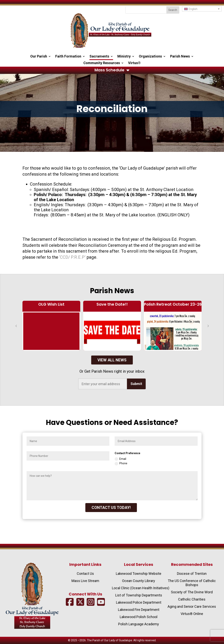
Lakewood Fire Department (139, 610)
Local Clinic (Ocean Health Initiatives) (141, 588)
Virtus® (134, 63)
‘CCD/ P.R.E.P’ (72, 257)
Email (120, 459)
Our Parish (39, 57)
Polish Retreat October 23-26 (173, 304)
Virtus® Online (192, 614)
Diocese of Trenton (192, 574)
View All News (112, 360)
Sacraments (99, 57)
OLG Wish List (51, 304)
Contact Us (85, 574)
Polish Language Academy (139, 624)
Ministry (124, 57)
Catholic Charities (192, 599)
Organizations (150, 57)
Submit (136, 384)
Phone (121, 464)
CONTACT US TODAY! (111, 508)
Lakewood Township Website (139, 574)
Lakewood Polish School (139, 617)
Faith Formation (68, 57)
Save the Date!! (112, 304)
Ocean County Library (139, 581)
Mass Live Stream (85, 581)
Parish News (180, 57)
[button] (202, 9)
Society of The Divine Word (192, 592)
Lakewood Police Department (139, 602)
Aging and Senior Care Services (192, 606)
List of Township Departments (139, 595)
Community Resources (102, 63)
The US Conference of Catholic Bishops (192, 583)
